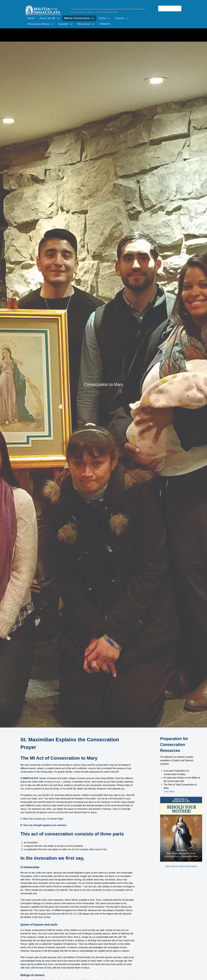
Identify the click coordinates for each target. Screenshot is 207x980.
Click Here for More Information (181, 866)
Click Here (169, 791)
